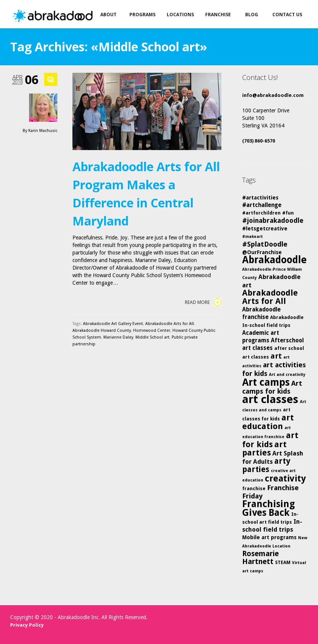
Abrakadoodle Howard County (102, 330)
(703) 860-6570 (259, 141)
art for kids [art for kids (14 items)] (270, 440)
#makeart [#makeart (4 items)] (253, 237)
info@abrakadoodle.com (273, 95)
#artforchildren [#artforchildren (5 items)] (261, 213)
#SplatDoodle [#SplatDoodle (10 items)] (265, 244)
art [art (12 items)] (276, 356)
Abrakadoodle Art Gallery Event (113, 324)
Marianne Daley (118, 337)
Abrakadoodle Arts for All (170, 324)
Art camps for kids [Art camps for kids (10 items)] (272, 387)
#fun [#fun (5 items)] (288, 213)
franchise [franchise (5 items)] (254, 488)
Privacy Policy (27, 625)
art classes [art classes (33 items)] (270, 399)
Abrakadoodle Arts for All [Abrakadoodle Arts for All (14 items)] (270, 297)
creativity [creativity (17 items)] (285, 478)
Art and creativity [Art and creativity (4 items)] (287, 375)
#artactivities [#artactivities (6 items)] (260, 198)
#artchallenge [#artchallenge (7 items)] (262, 205)
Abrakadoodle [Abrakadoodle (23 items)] (274, 260)
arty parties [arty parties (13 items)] (266, 465)
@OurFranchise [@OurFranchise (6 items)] (262, 252)
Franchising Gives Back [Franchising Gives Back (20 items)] (269, 508)
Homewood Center (152, 330)
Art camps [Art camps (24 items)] (266, 382)
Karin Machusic (43, 131)
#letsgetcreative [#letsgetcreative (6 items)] (265, 228)
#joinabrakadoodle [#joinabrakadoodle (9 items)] (273, 221)
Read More (203, 302)
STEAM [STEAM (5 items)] (283, 562)
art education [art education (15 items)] (268, 422)
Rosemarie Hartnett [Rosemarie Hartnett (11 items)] (260, 558)
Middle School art (152, 337)
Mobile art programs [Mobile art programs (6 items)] (269, 537)
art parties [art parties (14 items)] (264, 448)
